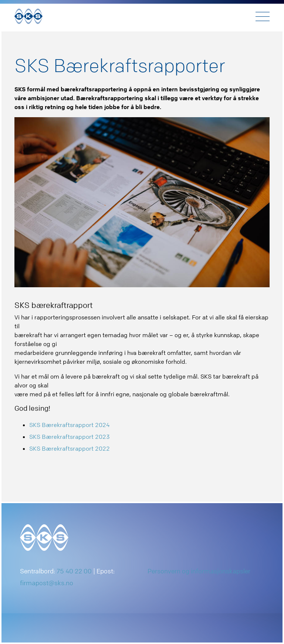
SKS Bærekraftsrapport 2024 (70, 425)
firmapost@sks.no (47, 583)
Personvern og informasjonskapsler (199, 571)
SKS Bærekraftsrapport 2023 (70, 437)
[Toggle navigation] (263, 16)
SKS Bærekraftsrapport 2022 (70, 448)
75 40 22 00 (74, 571)
